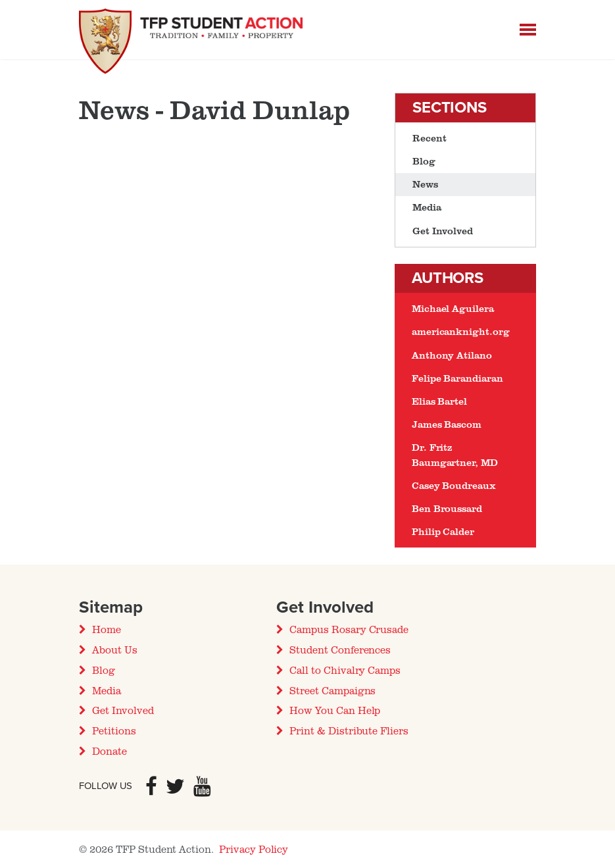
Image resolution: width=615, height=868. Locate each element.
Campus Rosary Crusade (349, 629)
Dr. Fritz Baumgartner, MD (455, 454)
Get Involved (443, 231)
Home (107, 629)
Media (427, 207)
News (425, 184)
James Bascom (447, 424)
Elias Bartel (439, 401)
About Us (115, 650)
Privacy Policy (254, 849)
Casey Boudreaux (454, 485)
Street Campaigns (332, 690)
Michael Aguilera (453, 308)
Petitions (114, 730)
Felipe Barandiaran (457, 378)
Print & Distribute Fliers (349, 730)
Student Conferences (340, 650)
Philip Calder (443, 531)
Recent (430, 138)
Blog (424, 161)
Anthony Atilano (452, 355)
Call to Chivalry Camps (345, 670)
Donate (110, 751)
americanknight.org (461, 331)
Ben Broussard (447, 508)
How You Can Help (335, 710)
